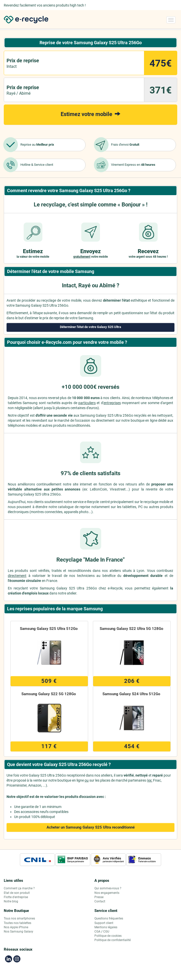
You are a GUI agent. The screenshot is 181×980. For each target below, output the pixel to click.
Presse (99, 897)
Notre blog (11, 901)
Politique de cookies (108, 936)
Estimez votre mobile (90, 114)
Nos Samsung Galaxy (19, 932)
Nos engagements (107, 893)
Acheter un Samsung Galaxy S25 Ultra (91, 827)
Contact (100, 901)
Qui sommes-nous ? (108, 888)
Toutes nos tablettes (17, 923)
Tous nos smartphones (19, 918)
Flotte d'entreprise (16, 897)
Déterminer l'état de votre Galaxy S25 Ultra (90, 327)
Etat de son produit (17, 893)
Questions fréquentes (109, 918)
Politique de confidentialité (113, 940)
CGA (97, 932)
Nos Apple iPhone (16, 927)
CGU (106, 932)
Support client (104, 923)
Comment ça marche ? (19, 888)
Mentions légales (106, 927)
